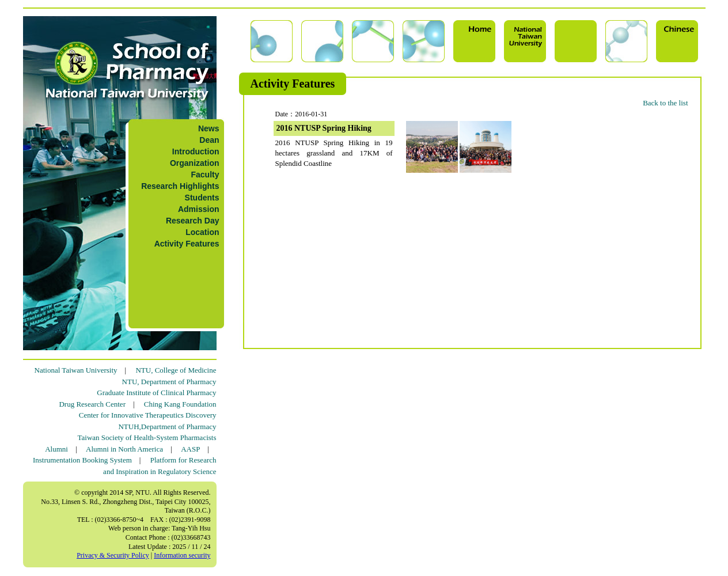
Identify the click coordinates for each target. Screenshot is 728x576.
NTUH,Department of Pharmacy (167, 427)
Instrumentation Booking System (82, 460)
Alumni (56, 449)
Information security (182, 555)
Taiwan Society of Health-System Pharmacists (147, 437)
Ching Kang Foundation (180, 404)
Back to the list (665, 103)
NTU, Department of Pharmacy (169, 382)
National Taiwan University (76, 370)
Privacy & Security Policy (113, 555)
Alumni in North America (124, 449)
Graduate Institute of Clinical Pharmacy (156, 393)
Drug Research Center (92, 404)
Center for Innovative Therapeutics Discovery (148, 415)
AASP (190, 449)
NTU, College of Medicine (176, 370)
